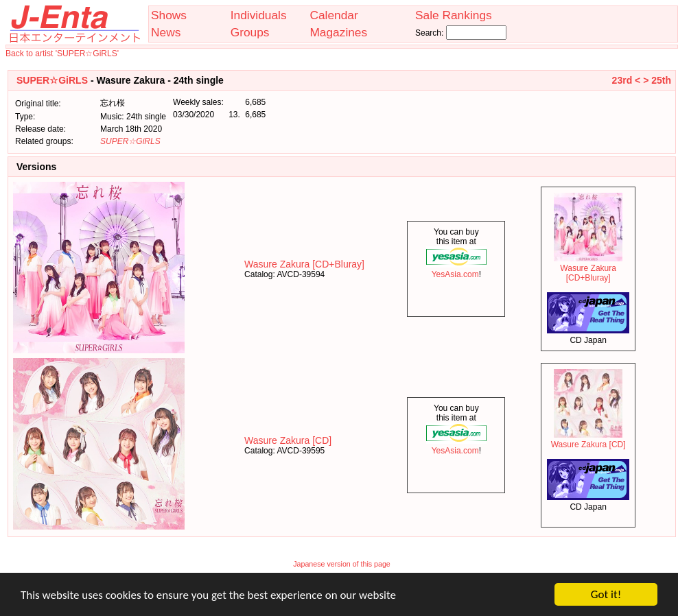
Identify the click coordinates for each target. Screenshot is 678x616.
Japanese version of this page (342, 564)
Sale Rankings (454, 15)
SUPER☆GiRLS (52, 80)
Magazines (338, 32)
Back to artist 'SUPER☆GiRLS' (62, 54)
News (166, 32)
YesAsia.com (456, 270)
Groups (250, 32)
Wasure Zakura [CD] (288, 440)
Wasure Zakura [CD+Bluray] (304, 264)
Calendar (334, 15)
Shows (169, 15)
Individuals (259, 15)
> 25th (657, 80)
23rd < (627, 80)
